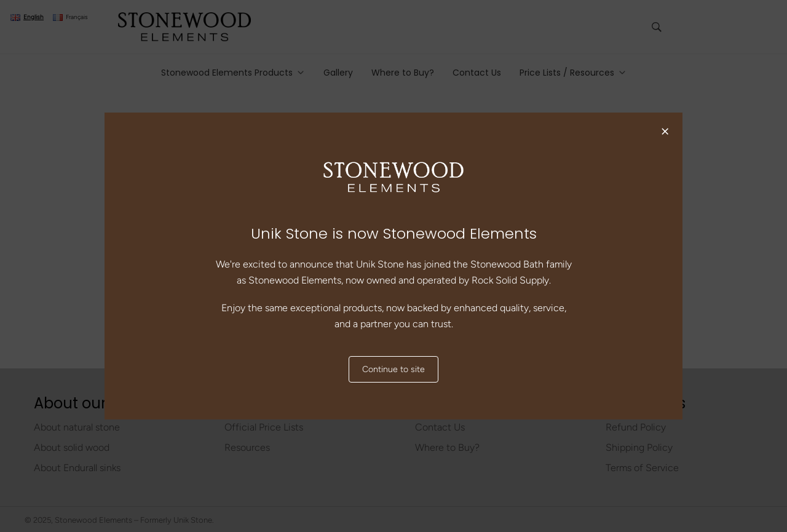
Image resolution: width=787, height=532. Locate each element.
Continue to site (393, 369)
